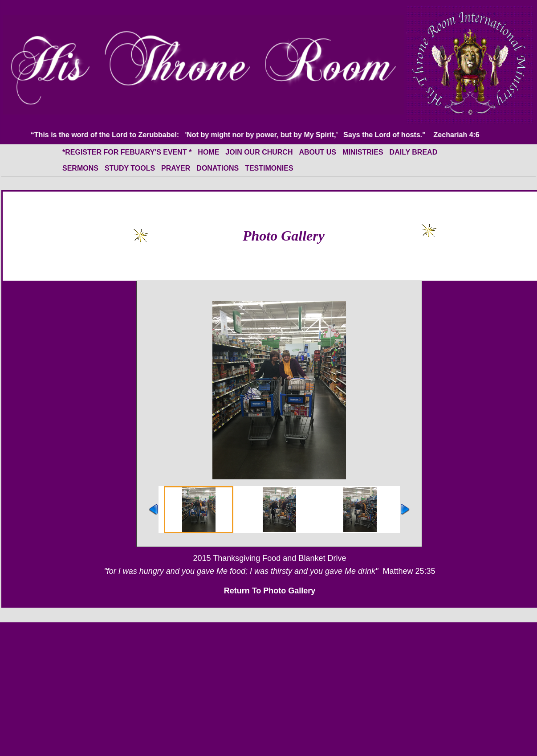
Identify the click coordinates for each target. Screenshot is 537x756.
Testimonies (269, 168)
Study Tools (130, 168)
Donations (218, 168)
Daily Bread (414, 152)
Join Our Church (259, 152)
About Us (317, 152)
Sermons (80, 168)
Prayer (176, 168)
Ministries (363, 152)
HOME (208, 152)
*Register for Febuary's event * (127, 152)
